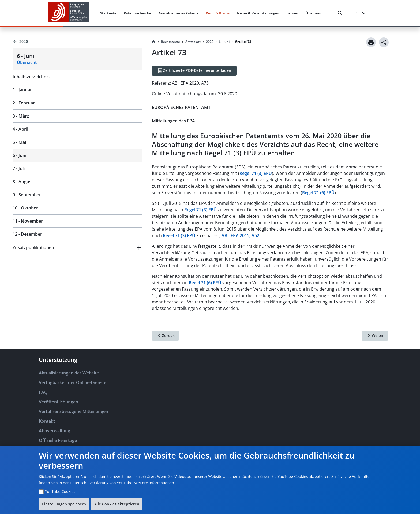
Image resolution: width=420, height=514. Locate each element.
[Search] (341, 13)
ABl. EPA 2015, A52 (240, 235)
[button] (78, 247)
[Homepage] (153, 42)
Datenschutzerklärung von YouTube (101, 483)
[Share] (384, 42)
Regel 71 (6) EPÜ (318, 193)
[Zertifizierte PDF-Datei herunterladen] (194, 71)
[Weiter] (375, 336)
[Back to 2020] (78, 42)
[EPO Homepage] (69, 13)
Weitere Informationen (154, 483)
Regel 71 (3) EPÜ (256, 173)
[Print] (371, 42)
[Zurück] (165, 336)
